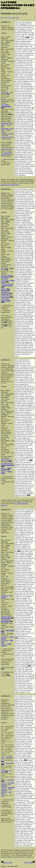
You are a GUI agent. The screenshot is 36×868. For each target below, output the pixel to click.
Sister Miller (5, 105)
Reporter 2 (4, 783)
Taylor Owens (10, 763)
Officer (3, 644)
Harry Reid (11, 787)
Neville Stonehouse (6, 790)
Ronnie (3, 99)
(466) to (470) (8, 863)
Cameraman (4, 784)
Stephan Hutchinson (8, 465)
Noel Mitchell (5, 290)
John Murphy (6, 618)
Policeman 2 (5, 640)
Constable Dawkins (7, 463)
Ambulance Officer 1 (8, 134)
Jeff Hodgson (5, 277)
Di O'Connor (9, 757)
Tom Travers (5, 297)
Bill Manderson (6, 785)
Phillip (3, 759)
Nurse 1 (3, 468)
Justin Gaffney (6, 301)
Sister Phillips (5, 292)
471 (2, 18)
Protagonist (4, 789)
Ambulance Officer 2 (8, 137)
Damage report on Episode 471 (10, 185)
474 (13, 18)
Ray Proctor (5, 93)
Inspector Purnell (6, 460)
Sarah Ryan (5, 294)
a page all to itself (7, 149)
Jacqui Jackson (6, 645)
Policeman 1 (5, 637)
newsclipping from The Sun (6, 154)
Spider (3, 633)
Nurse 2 (3, 472)
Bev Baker (4, 268)
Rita (2, 760)
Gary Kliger (11, 783)
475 (17, 18)
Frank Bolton (4, 771)
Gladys (3, 757)
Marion (3, 763)
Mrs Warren (5, 596)
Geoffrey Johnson (7, 617)
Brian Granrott (7, 286)
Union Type (4, 787)
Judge (3, 289)
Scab (3, 630)
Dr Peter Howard (6, 296)
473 (10, 18)
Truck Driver (5, 299)
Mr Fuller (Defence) (7, 284)
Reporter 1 (4, 780)
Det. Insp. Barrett (6, 275)
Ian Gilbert (11, 780)
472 (6, 18)
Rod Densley (5, 622)
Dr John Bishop (6, 620)
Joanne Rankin (6, 106)
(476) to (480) (28, 863)
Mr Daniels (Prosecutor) (5, 280)
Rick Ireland (10, 630)
